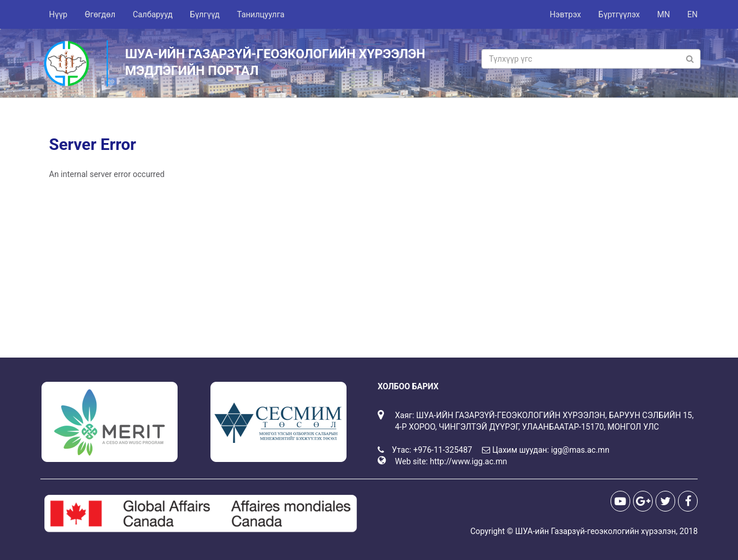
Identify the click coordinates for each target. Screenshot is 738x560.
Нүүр (58, 14)
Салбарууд (153, 14)
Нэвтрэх (565, 14)
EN (692, 14)
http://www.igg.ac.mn (468, 461)
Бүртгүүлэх (619, 14)
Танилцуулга (261, 14)
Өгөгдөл (100, 14)
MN (664, 14)
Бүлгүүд (205, 14)
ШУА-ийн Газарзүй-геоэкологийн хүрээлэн (595, 531)
